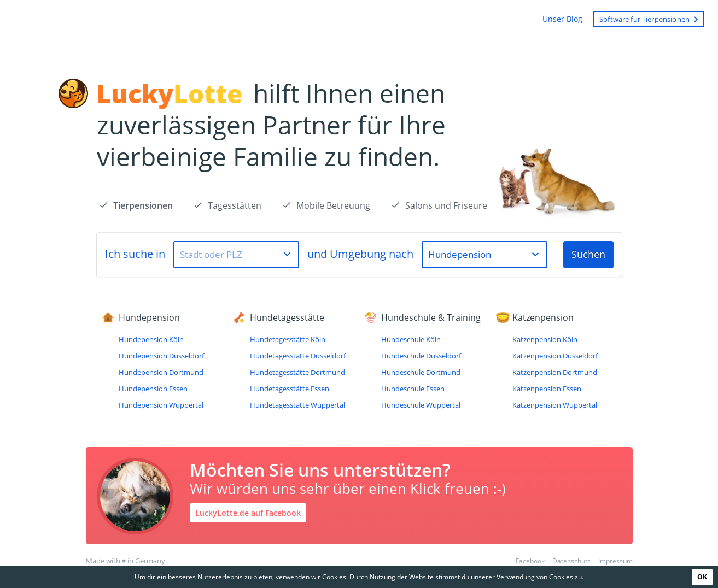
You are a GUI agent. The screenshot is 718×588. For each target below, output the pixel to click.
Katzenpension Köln (545, 339)
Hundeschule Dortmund (421, 372)
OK (702, 577)
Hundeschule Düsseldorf (421, 356)
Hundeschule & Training (431, 317)
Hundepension (149, 317)
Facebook (530, 561)
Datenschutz (571, 561)
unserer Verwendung (503, 577)
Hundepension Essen (153, 389)
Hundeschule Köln (411, 339)
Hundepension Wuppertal (161, 405)
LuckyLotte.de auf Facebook (248, 513)
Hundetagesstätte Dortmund (297, 372)
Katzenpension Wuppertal (555, 405)
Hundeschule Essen (413, 389)
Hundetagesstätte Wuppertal (297, 405)
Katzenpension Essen (547, 389)
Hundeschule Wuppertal (421, 405)
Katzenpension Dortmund (555, 372)
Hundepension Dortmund (161, 372)
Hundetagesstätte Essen (290, 389)
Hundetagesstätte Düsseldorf (298, 356)
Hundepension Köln (151, 339)
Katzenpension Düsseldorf (555, 356)
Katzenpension (543, 317)
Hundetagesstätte (287, 317)
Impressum (615, 561)
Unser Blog (562, 19)
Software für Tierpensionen (650, 19)
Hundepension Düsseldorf (161, 356)
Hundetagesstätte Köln (288, 339)
